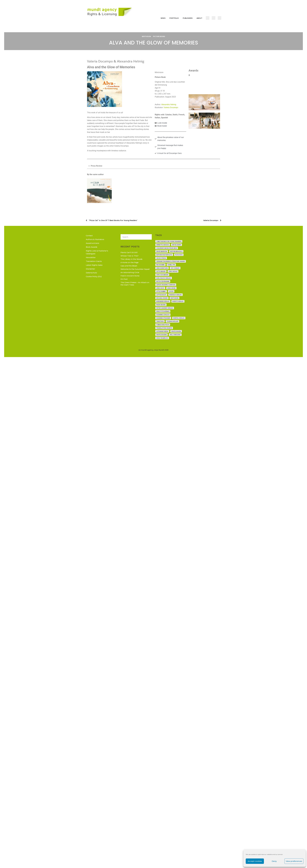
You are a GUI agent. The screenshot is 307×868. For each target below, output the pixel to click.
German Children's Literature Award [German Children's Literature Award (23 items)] (171, 261)
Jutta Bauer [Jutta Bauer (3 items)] (161, 271)
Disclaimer (90, 269)
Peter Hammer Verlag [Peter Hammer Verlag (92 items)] (165, 308)
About (199, 18)
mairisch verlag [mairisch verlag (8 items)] (175, 295)
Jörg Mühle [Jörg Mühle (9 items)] (173, 271)
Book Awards (92, 247)
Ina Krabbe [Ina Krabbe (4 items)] (160, 265)
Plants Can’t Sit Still (129, 253)
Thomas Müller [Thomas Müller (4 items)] (172, 321)
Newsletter (91, 257)
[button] (154, 166)
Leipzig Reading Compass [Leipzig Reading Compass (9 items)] (166, 285)
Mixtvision (146, 36)
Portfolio (174, 18)
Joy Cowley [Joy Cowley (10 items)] (175, 268)
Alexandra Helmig (169, 104)
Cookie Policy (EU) (94, 277)
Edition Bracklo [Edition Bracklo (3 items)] (176, 251)
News (163, 18)
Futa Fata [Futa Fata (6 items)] (179, 255)
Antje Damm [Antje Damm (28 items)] (176, 245)
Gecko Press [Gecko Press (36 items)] (161, 258)
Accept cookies (255, 861)
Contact (89, 236)
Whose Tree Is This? (130, 256)
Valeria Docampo (171, 107)
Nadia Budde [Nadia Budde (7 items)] (161, 305)
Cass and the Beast (129, 266)
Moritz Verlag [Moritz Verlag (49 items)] (178, 301)
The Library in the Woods (131, 259)
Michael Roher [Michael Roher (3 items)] (162, 298)
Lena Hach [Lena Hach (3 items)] (160, 288)
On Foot (124, 279)
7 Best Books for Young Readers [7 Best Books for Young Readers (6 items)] (169, 241)
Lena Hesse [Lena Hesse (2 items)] (171, 288)
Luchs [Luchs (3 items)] (171, 291)
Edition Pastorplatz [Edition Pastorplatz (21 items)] (164, 255)
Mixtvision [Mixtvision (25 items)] (174, 298)
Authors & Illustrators (95, 239)
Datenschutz (91, 273)
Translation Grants (94, 261)
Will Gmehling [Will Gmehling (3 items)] (175, 335)
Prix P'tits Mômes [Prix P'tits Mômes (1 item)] (163, 311)
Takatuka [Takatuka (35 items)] (160, 321)
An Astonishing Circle (130, 272)
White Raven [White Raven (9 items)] (176, 331)
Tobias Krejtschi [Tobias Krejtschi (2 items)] (163, 325)
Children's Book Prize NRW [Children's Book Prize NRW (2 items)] (167, 248)
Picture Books (159, 36)
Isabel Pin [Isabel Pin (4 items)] (171, 265)
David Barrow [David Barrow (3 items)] (162, 251)
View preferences (294, 861)
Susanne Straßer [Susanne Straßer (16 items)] (163, 318)
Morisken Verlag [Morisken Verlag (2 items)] (163, 301)
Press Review (96, 166)
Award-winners (93, 243)
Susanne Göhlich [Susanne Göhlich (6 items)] (163, 315)
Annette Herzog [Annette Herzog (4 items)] (163, 245)
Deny (274, 861)
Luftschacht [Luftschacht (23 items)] (161, 295)
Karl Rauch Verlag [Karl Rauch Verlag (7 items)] (164, 278)
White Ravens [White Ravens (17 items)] (162, 335)
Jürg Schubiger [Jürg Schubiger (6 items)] (162, 275)
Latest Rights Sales (94, 265)
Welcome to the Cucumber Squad (135, 269)
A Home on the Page (130, 262)
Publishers (188, 18)
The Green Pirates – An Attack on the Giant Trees (135, 284)
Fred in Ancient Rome (130, 276)
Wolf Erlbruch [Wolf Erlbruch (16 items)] (162, 338)
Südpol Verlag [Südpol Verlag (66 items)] (179, 318)
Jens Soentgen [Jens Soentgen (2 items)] (162, 268)
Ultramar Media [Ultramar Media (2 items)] (162, 331)
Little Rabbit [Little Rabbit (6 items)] (161, 291)
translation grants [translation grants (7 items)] (164, 328)
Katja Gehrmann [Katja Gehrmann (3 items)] (163, 281)
